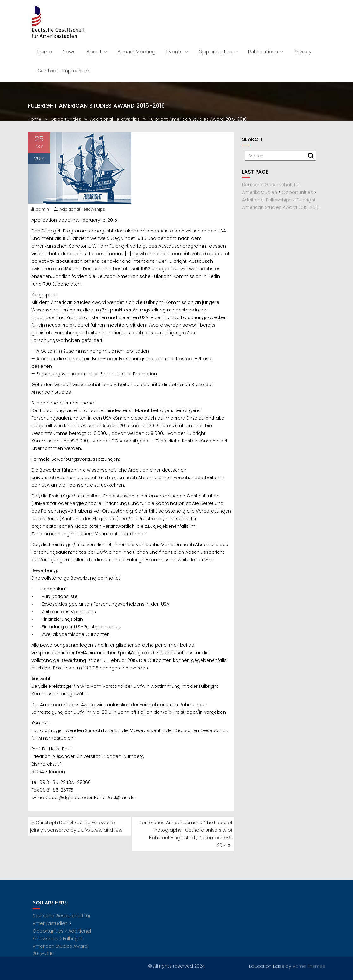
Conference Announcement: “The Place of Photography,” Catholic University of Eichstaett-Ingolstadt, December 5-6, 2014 (185, 834)
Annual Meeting (136, 52)
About (94, 52)
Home (45, 52)
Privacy (303, 52)
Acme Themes (309, 965)
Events (174, 52)
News (69, 52)
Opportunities (215, 52)
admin (40, 211)
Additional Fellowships (82, 211)
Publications (263, 52)
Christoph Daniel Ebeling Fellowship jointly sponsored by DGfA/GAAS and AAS (76, 826)
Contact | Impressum (63, 71)
